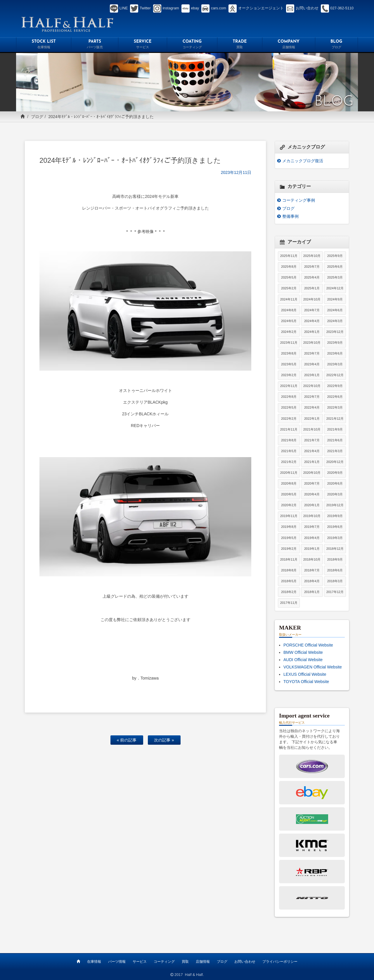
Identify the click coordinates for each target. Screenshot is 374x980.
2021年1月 (312, 462)
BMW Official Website (303, 652)
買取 (185, 962)
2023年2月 (289, 375)
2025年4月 (312, 277)
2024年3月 (335, 321)
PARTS (95, 45)
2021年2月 (289, 462)
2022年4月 (312, 407)
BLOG (337, 45)
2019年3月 (335, 538)
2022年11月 (289, 386)
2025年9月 (335, 256)
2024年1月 (312, 332)
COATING (192, 45)
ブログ (37, 117)
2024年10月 (312, 299)
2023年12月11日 (236, 172)
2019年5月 (289, 538)
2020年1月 (312, 505)
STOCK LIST (44, 45)
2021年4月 (312, 451)
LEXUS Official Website (305, 674)
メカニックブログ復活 (303, 161)
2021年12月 (335, 419)
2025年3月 (335, 277)
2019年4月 (312, 538)
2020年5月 (289, 494)
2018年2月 (289, 592)
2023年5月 (289, 364)
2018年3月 (335, 581)
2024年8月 (289, 310)
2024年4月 (312, 321)
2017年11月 (289, 603)
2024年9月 (335, 299)
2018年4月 (312, 581)
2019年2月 (289, 549)
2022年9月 (335, 386)
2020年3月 (335, 494)
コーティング (164, 962)
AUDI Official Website (303, 660)
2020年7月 (312, 483)
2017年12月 (335, 592)
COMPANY (289, 45)
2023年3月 (335, 364)
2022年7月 (312, 397)
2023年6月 (335, 353)
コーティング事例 (299, 200)
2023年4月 (312, 364)
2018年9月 (335, 559)
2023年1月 (312, 375)
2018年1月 (312, 592)
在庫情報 (94, 962)
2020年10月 (312, 473)
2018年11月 (289, 559)
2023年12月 (335, 332)
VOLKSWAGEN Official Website (313, 667)
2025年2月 (289, 288)
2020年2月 (289, 505)
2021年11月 (289, 429)
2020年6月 (335, 483)
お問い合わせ (245, 962)
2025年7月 (312, 267)
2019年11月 (289, 516)
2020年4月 (312, 494)
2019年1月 (312, 549)
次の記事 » (164, 740)
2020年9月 (335, 473)
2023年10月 (312, 343)
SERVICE (143, 45)
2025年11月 (289, 256)
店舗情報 (203, 962)
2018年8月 (289, 570)
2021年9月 (335, 429)
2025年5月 (289, 277)
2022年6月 (335, 397)
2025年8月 (289, 267)
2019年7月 (312, 527)
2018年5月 (289, 581)
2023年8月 (289, 353)
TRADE (240, 45)
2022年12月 (335, 375)
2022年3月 (335, 407)
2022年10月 (312, 386)
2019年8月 (289, 527)
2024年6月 (335, 310)
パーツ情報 (117, 962)
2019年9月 (335, 516)
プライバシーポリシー (280, 962)
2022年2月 (289, 419)
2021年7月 (312, 440)
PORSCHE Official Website (308, 645)
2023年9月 (335, 343)
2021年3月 (335, 451)
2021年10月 (312, 429)
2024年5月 (289, 321)
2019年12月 (335, 505)
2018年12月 (335, 549)
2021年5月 (289, 451)
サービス (140, 962)
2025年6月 (335, 267)
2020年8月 (289, 483)
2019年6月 (335, 527)
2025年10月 (312, 256)
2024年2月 (289, 332)
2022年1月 (312, 419)
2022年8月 (289, 397)
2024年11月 (289, 299)
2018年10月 (312, 559)
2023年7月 (312, 353)
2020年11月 (289, 473)
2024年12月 (335, 288)
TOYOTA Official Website (306, 682)
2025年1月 (312, 288)
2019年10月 (312, 516)
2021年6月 (335, 440)
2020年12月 (335, 462)
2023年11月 (289, 343)
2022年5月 (289, 407)
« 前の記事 (127, 740)
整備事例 (290, 216)
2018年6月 (335, 570)
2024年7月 (312, 310)
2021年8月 (289, 440)
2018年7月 (312, 570)
